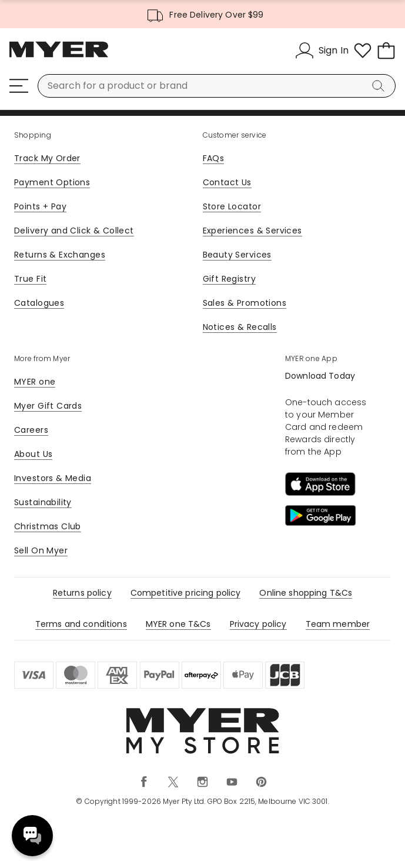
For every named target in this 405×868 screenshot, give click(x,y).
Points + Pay (40, 206)
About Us (33, 454)
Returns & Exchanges (60, 255)
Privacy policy (258, 624)
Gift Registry (229, 279)
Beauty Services (237, 255)
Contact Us (227, 182)
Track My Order (47, 158)
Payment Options (52, 182)
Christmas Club (48, 526)
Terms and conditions (81, 624)
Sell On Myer (41, 550)
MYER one (35, 382)
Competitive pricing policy (186, 593)
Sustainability (43, 502)
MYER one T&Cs (178, 624)
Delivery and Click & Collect (74, 231)
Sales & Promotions (245, 303)
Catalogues (39, 303)
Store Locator (232, 206)
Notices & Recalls (240, 327)
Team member (338, 624)
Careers (31, 430)
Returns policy (82, 593)
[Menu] (19, 86)
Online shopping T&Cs (306, 593)
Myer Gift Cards (48, 406)
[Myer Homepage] (59, 56)
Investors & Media (53, 478)
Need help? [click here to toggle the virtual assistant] (32, 836)
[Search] (380, 86)
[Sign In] (322, 51)
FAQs (214, 158)
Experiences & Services (252, 231)
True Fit (30, 279)
